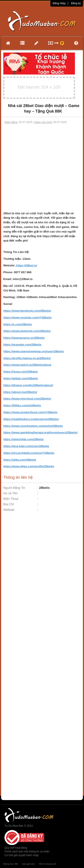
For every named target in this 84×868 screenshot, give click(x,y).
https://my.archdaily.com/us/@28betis (29, 453)
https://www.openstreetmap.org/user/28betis (34, 351)
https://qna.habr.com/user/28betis (26, 446)
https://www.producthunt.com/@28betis (30, 412)
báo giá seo (28, 864)
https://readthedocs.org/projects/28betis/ (31, 419)
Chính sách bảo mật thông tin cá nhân (27, 852)
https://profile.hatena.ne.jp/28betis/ (27, 358)
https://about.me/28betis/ (20, 392)
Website (9, 510)
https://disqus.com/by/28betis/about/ (28, 385)
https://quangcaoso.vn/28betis (24, 338)
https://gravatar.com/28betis (22, 345)
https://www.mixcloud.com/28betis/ (27, 399)
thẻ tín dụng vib (48, 864)
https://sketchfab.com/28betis (24, 439)
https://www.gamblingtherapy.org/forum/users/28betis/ (40, 432)
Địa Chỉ (9, 504)
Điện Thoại (11, 499)
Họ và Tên (10, 493)
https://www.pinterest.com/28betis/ (27, 331)
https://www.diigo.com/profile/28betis (29, 466)
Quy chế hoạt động (16, 848)
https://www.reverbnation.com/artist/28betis (33, 426)
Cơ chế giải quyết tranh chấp (21, 855)
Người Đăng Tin (14, 488)
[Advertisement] (41, 168)
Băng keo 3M (10, 864)
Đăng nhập (59, 3)
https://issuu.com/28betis (21, 372)
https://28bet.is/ (26, 265)
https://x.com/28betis (18, 324)
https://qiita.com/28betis (20, 460)
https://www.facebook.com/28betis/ (27, 311)
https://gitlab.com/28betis (21, 378)
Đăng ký (76, 3)
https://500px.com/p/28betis (22, 405)
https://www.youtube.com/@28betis (28, 318)
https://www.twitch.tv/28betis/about (27, 365)
